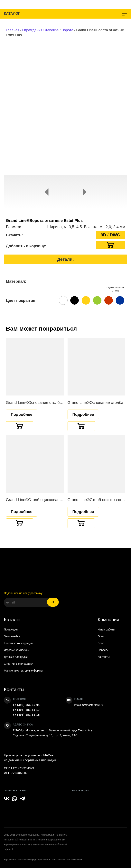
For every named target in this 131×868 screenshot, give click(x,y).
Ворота (67, 30)
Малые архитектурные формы (23, 671)
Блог (101, 643)
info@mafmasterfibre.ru (89, 705)
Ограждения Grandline (41, 30)
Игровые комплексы (17, 650)
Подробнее (22, 414)
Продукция (11, 629)
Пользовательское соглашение (68, 860)
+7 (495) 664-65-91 (26, 705)
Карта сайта (10, 860)
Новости (103, 650)
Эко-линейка (12, 636)
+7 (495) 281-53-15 (26, 715)
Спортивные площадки (19, 664)
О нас (101, 636)
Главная (13, 30)
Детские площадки (16, 657)
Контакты (104, 657)
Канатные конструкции (18, 643)
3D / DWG (110, 235)
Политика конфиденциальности (34, 860)
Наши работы (106, 629)
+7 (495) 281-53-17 (26, 710)
